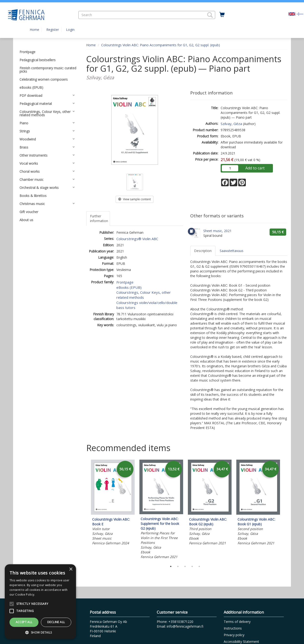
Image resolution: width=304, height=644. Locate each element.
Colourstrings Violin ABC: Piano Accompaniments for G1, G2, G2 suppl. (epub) (161, 45)
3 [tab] (185, 566)
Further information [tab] (99, 218)
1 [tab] (171, 566)
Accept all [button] (24, 622)
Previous (85, 510)
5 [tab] (199, 566)
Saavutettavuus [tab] (232, 251)
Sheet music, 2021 (217, 231)
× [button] (71, 569)
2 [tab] (178, 566)
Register (53, 30)
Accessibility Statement (241, 642)
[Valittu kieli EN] (292, 14)
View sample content (135, 199)
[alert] (40, 602)
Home (34, 30)
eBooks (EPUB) (129, 287)
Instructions (233, 628)
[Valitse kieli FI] (300, 14)
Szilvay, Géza (231, 124)
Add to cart (255, 168)
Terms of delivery (237, 622)
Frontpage (125, 282)
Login (70, 30)
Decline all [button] (56, 622)
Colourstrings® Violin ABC (137, 239)
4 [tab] (192, 566)
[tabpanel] (113, 503)
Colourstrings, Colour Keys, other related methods (144, 295)
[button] (210, 15)
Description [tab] (203, 251)
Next (285, 510)
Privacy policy (234, 635)
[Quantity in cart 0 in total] (222, 15)
